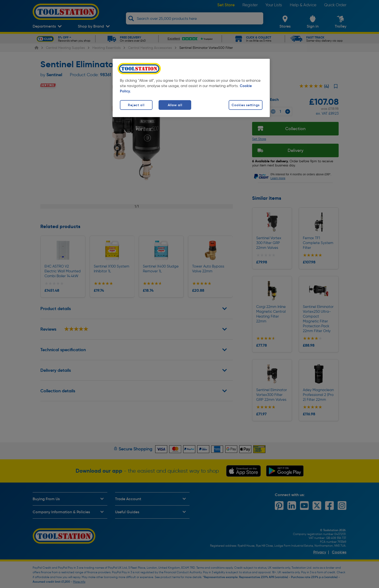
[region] (191, 88)
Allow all (175, 105)
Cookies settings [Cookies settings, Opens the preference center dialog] (246, 105)
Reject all (136, 105)
